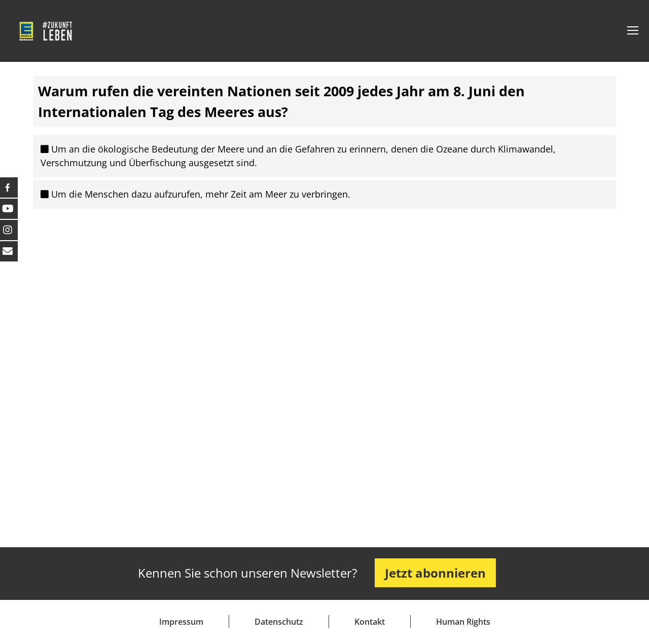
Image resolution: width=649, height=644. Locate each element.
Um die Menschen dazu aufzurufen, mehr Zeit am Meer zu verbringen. (195, 194)
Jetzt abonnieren (435, 573)
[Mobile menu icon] (633, 30)
